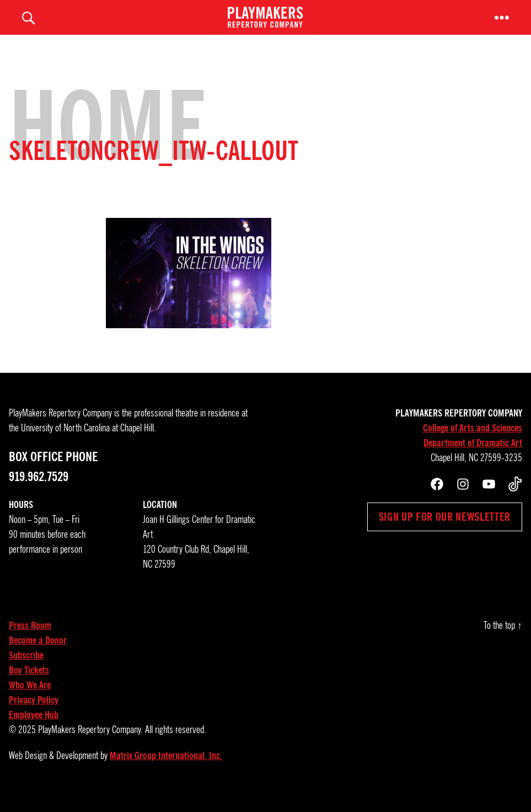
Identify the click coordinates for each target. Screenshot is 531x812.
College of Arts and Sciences (473, 443)
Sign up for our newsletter (445, 532)
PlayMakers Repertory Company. (90, 745)
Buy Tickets (29, 685)
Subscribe (26, 670)
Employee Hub (34, 730)
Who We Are (30, 700)
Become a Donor (38, 655)
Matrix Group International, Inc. (166, 771)
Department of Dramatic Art (473, 458)
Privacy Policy (34, 715)
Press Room (30, 640)
